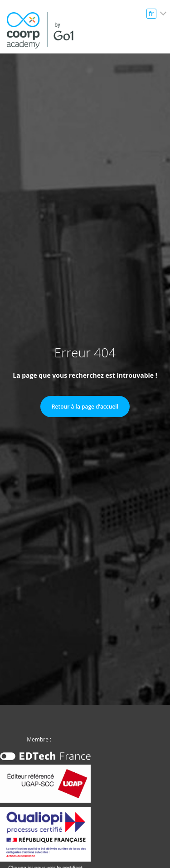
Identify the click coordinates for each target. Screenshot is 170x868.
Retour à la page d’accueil (85, 407)
